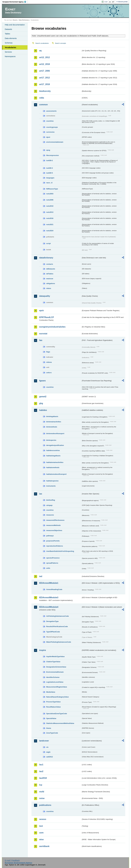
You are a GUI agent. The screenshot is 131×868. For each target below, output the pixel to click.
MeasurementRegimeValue (57, 687)
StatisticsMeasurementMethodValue (60, 723)
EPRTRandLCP (47, 317)
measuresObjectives (54, 530)
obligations (51, 283)
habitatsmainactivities (55, 462)
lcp (41, 785)
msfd (42, 792)
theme (49, 728)
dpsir (48, 137)
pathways (50, 536)
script (48, 243)
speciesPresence (53, 558)
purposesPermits (53, 541)
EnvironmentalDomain (55, 672)
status (49, 288)
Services (8, 52)
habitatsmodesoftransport (56, 474)
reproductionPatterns (54, 546)
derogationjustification (55, 445)
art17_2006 (44, 71)
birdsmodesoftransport (55, 433)
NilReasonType (52, 189)
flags (48, 352)
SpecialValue (51, 718)
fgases (42, 381)
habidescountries (53, 450)
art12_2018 (44, 64)
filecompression (52, 155)
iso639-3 (49, 168)
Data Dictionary (24, 20)
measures (50, 515)
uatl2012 (49, 757)
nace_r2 (49, 183)
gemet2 (43, 397)
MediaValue (51, 692)
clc (47, 747)
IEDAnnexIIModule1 (49, 583)
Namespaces (10, 56)
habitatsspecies (52, 481)
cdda (42, 98)
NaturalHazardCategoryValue (57, 697)
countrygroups (52, 127)
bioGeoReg (51, 500)
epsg (48, 150)
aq (40, 51)
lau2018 (43, 778)
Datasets (8, 29)
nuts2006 (50, 200)
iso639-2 (49, 160)
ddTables (50, 274)
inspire (42, 650)
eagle (48, 752)
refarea (49, 362)
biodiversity (45, 91)
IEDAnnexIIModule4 (49, 607)
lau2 (41, 771)
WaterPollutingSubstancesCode (59, 642)
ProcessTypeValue (53, 702)
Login (106, 2)
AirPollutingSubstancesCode (57, 616)
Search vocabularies (42, 43)
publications (45, 805)
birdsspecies (51, 440)
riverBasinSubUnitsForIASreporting (60, 551)
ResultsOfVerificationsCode (57, 626)
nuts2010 (50, 206)
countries (50, 121)
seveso (43, 819)
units (48, 568)
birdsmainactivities (54, 422)
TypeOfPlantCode (53, 632)
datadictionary (46, 258)
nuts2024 (50, 231)
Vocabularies (10, 47)
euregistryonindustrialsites (52, 327)
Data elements (11, 38)
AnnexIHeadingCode (54, 589)
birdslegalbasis (52, 416)
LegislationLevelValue (55, 682)
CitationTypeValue (53, 662)
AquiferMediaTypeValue (55, 656)
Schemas (9, 43)
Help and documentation (15, 25)
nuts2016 (50, 218)
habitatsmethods (53, 467)
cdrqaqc (49, 505)
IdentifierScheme (53, 677)
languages (50, 178)
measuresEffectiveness (55, 520)
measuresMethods (53, 525)
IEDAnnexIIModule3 (49, 597)
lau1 (41, 765)
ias (41, 494)
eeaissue (50, 279)
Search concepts (61, 43)
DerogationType (52, 621)
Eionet (15, 20)
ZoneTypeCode (52, 733)
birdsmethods (52, 427)
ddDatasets (51, 269)
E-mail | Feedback (12, 860)
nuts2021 (50, 224)
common (43, 105)
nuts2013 (50, 212)
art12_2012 (44, 57)
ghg (41, 403)
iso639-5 (49, 173)
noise (42, 798)
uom (41, 833)
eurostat (43, 334)
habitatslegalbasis (53, 456)
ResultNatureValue (53, 707)
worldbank (44, 846)
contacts (50, 264)
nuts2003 (50, 194)
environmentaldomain (55, 142)
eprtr (41, 311)
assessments (51, 111)
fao (41, 340)
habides (43, 410)
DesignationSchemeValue (56, 667)
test (41, 826)
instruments (51, 486)
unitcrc (49, 373)
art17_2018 (44, 84)
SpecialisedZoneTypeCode (57, 714)
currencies (50, 132)
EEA (15, 2)
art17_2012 (44, 78)
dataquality (45, 296)
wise (41, 839)
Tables (7, 34)
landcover (44, 741)
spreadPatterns (52, 563)
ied (41, 576)
